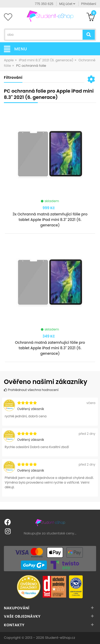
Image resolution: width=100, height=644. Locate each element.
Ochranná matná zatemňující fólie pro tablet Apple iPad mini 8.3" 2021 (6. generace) (50, 348)
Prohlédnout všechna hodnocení (31, 390)
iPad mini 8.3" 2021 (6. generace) (46, 60)
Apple (9, 60)
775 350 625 (44, 4)
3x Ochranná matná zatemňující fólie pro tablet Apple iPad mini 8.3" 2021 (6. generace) (50, 220)
